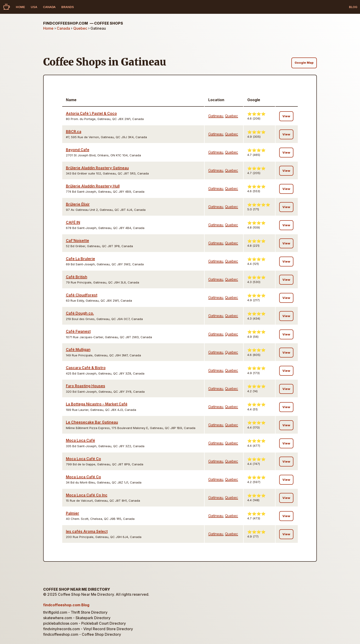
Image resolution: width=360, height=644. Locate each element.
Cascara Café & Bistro (86, 368)
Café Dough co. (80, 313)
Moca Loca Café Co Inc (87, 495)
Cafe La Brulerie (80, 259)
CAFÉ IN (73, 222)
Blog (353, 7)
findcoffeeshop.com (83, 23)
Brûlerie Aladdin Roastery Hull (93, 186)
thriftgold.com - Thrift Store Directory (75, 612)
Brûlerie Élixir (78, 204)
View (286, 116)
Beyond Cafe (78, 150)
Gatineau (216, 116)
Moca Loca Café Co (83, 459)
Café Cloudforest (82, 295)
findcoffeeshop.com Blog (66, 605)
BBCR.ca (74, 132)
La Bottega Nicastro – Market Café (97, 404)
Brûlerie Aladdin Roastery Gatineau (97, 168)
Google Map (304, 63)
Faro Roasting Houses (86, 386)
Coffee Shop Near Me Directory (77, 589)
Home (20, 7)
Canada (49, 7)
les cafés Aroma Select (87, 531)
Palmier (73, 513)
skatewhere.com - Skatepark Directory (77, 618)
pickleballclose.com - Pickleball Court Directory (84, 623)
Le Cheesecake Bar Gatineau (92, 422)
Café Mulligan (78, 349)
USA (34, 7)
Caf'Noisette (77, 240)
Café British (77, 277)
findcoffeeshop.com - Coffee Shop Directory (82, 634)
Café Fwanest (78, 331)
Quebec (80, 28)
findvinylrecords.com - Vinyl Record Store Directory (88, 629)
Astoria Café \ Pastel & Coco (91, 113)
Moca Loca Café (80, 440)
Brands (68, 7)
